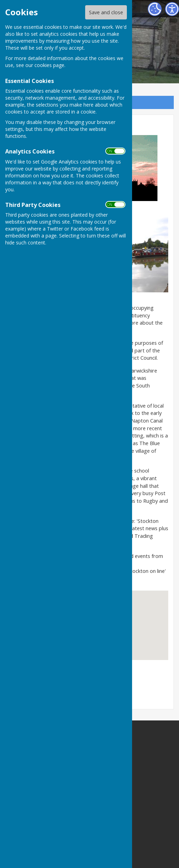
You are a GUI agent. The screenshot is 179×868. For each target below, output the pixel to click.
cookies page (49, 65)
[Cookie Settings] (155, 9)
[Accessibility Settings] (172, 9)
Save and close (106, 12)
